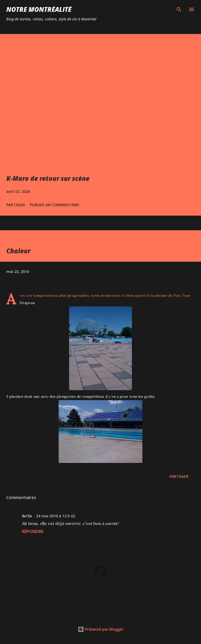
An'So (27, 516)
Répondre (33, 531)
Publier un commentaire (55, 205)
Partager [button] (16, 205)
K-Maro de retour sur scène (48, 178)
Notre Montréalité (39, 9)
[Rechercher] (179, 9)
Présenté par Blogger (101, 629)
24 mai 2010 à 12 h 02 (56, 516)
